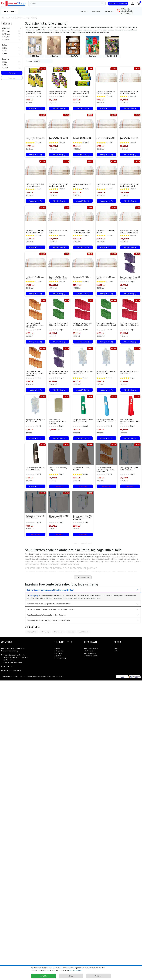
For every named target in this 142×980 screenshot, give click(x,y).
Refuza (71, 976)
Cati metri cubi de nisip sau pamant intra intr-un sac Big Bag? (50, 594)
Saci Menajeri (84, 636)
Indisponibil (59, 490)
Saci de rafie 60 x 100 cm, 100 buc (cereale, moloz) (35, 232)
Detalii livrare (90, 654)
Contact (84, 11)
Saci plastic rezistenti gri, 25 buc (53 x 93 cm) (35, 472)
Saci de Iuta (45, 636)
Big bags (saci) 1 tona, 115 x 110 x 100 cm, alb (59, 521)
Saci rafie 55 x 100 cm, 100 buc (59, 139)
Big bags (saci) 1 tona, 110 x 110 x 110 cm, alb (35, 521)
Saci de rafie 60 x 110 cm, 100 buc (58, 232)
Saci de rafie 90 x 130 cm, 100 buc (106, 280)
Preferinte (98, 976)
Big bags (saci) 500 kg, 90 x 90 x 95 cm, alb (130, 376)
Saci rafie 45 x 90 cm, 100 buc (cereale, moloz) (58, 185)
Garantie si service (92, 652)
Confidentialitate (91, 657)
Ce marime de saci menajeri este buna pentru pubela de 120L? (51, 613)
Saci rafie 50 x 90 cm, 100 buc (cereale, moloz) (129, 185)
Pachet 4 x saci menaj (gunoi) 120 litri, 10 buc (81, 93)
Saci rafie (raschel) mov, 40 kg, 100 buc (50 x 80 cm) (59, 376)
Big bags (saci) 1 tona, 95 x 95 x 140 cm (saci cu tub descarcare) (82, 521)
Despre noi (96, 11)
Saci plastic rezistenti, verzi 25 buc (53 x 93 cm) (83, 424)
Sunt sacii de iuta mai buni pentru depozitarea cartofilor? (49, 607)
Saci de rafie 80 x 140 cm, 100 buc (35, 280)
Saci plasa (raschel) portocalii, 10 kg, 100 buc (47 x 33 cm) (105, 473)
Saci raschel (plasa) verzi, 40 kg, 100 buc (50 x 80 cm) (106, 328)
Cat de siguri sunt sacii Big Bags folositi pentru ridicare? (48, 624)
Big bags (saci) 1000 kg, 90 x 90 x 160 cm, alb (106, 376)
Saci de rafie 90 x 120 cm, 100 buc (82, 280)
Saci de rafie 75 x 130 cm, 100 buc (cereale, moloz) (129, 232)
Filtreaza (12, 73)
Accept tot (44, 976)
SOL (116, 654)
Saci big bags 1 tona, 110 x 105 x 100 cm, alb (130, 472)
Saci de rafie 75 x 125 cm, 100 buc (106, 232)
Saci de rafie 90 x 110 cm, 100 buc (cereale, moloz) (58, 280)
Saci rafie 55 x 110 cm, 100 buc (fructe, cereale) (35, 139)
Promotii (109, 11)
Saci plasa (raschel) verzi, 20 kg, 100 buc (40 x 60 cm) (59, 328)
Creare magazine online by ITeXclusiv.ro (51, 680)
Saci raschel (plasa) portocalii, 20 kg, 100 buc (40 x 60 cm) (34, 329)
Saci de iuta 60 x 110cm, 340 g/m (81, 472)
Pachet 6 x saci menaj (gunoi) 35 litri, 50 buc (33, 93)
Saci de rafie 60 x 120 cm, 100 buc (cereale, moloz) (82, 232)
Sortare (29, 61)
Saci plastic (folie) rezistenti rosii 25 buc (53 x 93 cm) (130, 425)
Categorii (10, 11)
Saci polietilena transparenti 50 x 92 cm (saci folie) (58, 425)
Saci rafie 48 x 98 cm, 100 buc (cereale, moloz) (129, 93)
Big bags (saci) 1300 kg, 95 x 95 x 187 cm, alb (83, 376)
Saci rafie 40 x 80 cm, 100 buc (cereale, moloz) (35, 185)
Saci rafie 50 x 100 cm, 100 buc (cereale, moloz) (106, 93)
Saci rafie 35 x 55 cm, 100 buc (82, 139)
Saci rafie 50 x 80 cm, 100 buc (106, 185)
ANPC (117, 652)
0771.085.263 (127, 13)
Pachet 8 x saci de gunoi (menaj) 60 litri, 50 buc (58, 93)
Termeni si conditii (91, 659)
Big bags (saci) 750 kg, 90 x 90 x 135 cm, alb (35, 424)
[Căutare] (103, 4)
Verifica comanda (118, 4)
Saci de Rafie (58, 636)
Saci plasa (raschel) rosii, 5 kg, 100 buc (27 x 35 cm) (83, 328)
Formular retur (61, 662)
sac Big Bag (34, 599)
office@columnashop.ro (12, 674)
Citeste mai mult (83, 581)
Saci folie (71, 636)
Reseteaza (12, 78)
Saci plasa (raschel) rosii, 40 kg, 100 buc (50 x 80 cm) (130, 328)
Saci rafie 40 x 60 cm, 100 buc (129, 139)
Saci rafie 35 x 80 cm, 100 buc (106, 139)
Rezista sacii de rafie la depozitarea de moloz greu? (47, 619)
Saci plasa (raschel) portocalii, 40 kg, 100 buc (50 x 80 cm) (34, 377)
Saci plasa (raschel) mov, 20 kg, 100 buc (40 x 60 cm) (130, 280)
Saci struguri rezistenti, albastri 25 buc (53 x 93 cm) (106, 424)
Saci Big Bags (32, 636)
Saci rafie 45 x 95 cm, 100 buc (82, 185)
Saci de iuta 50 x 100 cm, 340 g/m (58, 472)
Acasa (58, 652)
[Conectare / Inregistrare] (132, 3)
